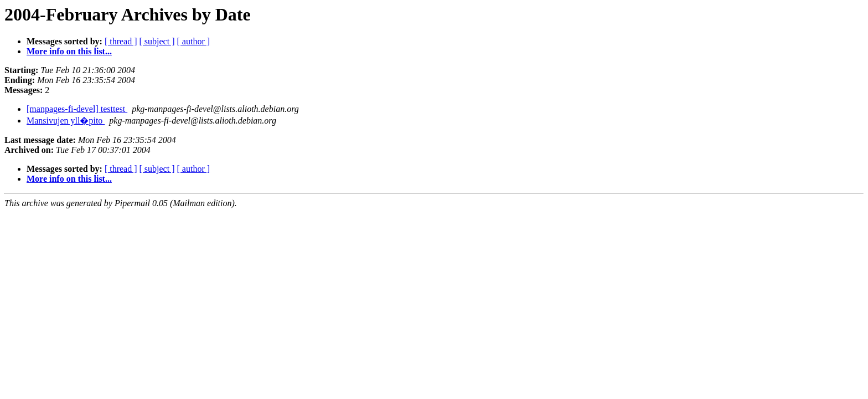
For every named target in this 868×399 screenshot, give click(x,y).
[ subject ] (157, 41)
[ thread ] (121, 41)
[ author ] (194, 41)
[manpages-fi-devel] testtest (77, 109)
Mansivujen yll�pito (66, 121)
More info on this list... (69, 51)
